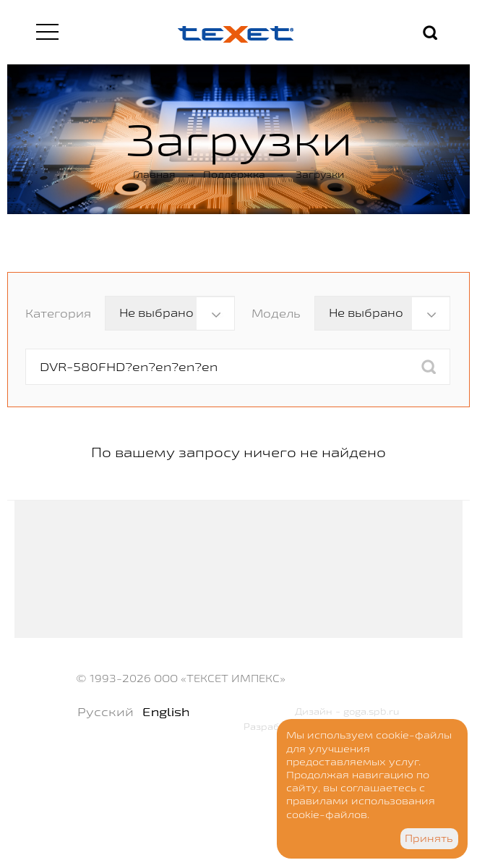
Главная (154, 174)
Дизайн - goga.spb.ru (347, 711)
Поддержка (234, 174)
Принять (429, 838)
